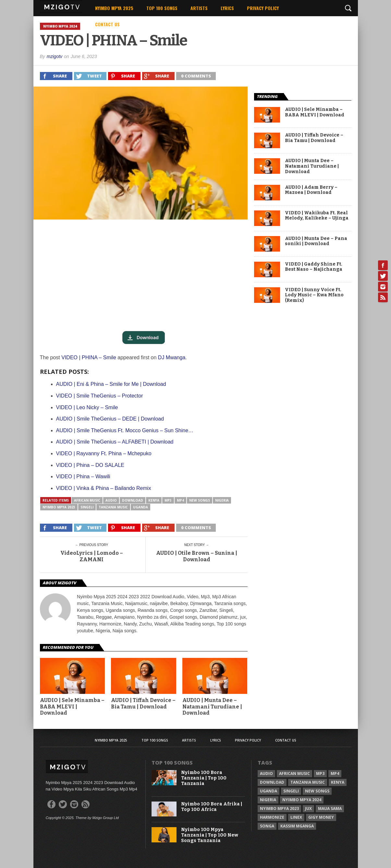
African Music (87, 500)
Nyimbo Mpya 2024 (302, 800)
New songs (200, 500)
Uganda (141, 507)
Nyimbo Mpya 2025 (114, 8)
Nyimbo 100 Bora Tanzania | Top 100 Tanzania (204, 778)
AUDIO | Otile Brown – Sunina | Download (197, 556)
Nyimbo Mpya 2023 (59, 507)
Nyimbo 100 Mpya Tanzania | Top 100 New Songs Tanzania (210, 835)
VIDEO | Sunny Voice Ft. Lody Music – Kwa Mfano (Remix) (314, 295)
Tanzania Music (113, 507)
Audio (111, 500)
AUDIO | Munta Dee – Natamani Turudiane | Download (212, 706)
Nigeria (222, 500)
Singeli (87, 507)
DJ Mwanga (172, 357)
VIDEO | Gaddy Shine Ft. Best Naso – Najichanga (314, 267)
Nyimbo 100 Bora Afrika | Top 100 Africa (212, 807)
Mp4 (180, 500)
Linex (296, 817)
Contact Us (107, 24)
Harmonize (272, 817)
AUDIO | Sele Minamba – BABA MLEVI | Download (72, 706)
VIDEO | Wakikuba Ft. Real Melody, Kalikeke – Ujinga (317, 216)
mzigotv (55, 56)
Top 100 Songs (162, 8)
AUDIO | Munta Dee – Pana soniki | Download (316, 241)
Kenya (154, 500)
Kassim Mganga (297, 826)
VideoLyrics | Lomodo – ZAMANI (92, 556)
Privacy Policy (263, 8)
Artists (199, 8)
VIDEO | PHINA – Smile (89, 357)
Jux (308, 809)
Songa (267, 826)
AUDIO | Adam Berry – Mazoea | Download (311, 190)
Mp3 (168, 500)
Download (133, 500)
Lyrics (227, 8)
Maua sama (330, 809)
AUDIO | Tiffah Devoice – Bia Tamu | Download (143, 703)
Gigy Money (321, 817)
